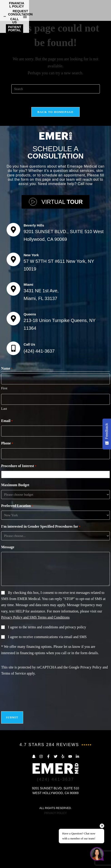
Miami (28, 333)
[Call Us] (13, 397)
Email (7, 470)
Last (4, 458)
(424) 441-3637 (39, 400)
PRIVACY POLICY (55, 862)
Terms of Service (14, 722)
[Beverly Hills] (13, 279)
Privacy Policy (91, 716)
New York (31, 304)
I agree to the (47, 676)
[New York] (13, 308)
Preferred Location (17, 555)
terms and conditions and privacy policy (57, 676)
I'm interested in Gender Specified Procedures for (41, 576)
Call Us (29, 393)
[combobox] (57, 524)
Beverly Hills (34, 274)
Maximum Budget (15, 534)
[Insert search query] (56, 138)
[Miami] (13, 338)
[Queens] (13, 368)
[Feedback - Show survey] (107, 434)
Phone (7, 493)
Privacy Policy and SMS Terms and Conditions (35, 666)
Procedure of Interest (19, 515)
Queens (30, 363)
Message (8, 596)
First (4, 437)
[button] (107, 9)
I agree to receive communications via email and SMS (47, 686)
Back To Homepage (55, 161)
